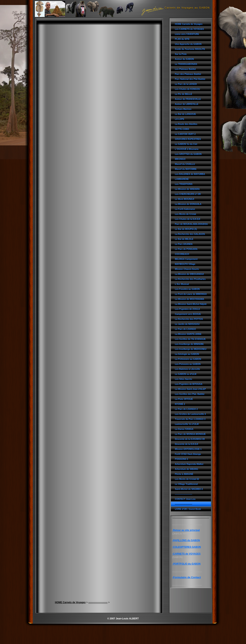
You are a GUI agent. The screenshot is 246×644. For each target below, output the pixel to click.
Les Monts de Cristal (186, 214)
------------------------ (183, 494)
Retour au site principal (186, 530)
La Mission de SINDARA (187, 189)
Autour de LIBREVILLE (187, 104)
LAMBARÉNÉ (182, 179)
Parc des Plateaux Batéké (188, 74)
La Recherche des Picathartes (190, 279)
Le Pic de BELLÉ (183, 94)
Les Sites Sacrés (183, 379)
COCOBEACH (182, 254)
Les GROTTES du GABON (188, 154)
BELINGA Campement (186, 259)
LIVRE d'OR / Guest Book (188, 509)
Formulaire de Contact (187, 577)
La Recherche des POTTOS (189, 319)
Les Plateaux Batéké (185, 69)
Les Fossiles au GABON (187, 289)
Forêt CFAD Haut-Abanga (188, 454)
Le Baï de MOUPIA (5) (186, 229)
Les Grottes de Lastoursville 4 (190, 414)
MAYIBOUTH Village (185, 264)
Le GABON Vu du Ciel (186, 144)
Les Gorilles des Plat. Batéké (190, 394)
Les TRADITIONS (184, 184)
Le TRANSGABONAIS (186, 64)
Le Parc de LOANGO (185, 329)
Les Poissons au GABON (188, 364)
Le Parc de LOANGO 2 (186, 409)
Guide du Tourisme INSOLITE (190, 49)
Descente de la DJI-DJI (187, 444)
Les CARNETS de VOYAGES (189, 29)
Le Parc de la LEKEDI (186, 84)
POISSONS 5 (181, 459)
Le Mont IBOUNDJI (184, 199)
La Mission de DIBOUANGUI (189, 274)
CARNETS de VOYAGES (187, 554)
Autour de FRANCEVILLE (188, 99)
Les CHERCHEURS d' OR (188, 194)
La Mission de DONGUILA (188, 204)
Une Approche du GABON (188, 44)
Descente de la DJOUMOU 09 (190, 439)
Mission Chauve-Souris (187, 269)
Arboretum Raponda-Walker (189, 464)
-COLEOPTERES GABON (187, 547)
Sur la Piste (181, 54)
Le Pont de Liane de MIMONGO (191, 294)
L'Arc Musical (182, 284)
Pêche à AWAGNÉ (184, 474)
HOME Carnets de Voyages (189, 24)
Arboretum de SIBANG (187, 469)
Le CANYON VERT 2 (185, 134)
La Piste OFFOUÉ (184, 399)
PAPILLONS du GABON (187, 540)
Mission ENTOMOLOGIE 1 (188, 449)
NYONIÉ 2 (180, 404)
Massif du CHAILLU (185, 164)
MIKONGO (180, 159)
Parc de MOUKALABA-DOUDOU (191, 224)
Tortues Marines (183, 109)
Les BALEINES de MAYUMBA (190, 174)
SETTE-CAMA (182, 129)
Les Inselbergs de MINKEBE (189, 344)
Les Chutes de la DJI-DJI (188, 219)
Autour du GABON (184, 59)
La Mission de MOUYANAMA (190, 299)
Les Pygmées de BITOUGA (189, 384)
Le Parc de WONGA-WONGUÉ (190, 434)
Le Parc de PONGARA (186, 249)
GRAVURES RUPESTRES (188, 139)
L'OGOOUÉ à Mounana (187, 149)
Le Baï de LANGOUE (185, 114)
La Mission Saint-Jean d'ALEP (190, 389)
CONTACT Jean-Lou (185, 499)
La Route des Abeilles (186, 124)
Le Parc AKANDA (184, 244)
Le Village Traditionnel (186, 484)
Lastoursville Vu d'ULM (187, 424)
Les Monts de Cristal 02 (187, 479)
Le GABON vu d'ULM (186, 374)
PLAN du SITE (182, 39)
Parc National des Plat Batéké (190, 79)
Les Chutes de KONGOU (187, 89)
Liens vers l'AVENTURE (187, 34)
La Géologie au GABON (187, 354)
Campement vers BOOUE (188, 314)
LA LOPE (179, 119)
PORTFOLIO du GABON (187, 564)
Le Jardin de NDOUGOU (187, 324)
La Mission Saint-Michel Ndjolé (191, 304)
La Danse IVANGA (184, 429)
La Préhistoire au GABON (188, 359)
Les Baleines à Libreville (187, 369)
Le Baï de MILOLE (184, 239)
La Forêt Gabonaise (185, 209)
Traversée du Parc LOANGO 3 (190, 419)
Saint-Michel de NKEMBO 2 (189, 489)
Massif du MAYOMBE (186, 169)
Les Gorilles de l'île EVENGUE (190, 339)
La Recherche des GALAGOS (190, 234)
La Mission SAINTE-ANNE (188, 334)
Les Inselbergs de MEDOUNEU (191, 349)
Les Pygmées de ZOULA (187, 309)
